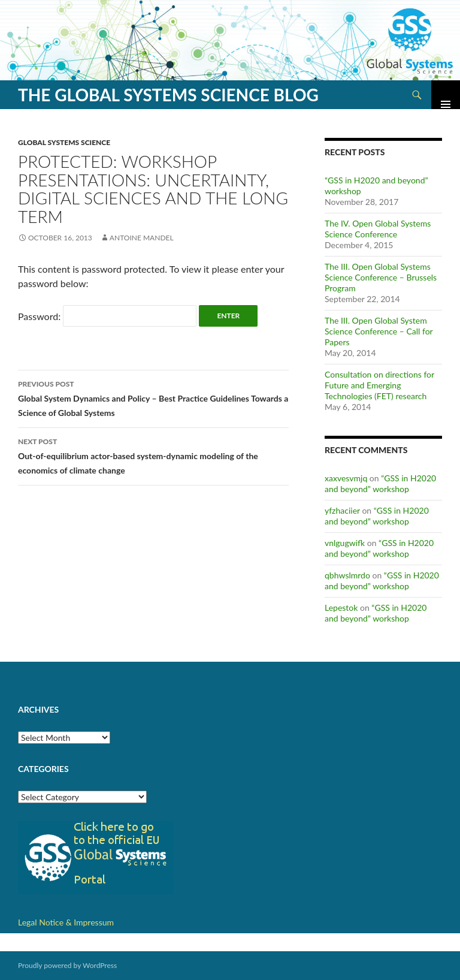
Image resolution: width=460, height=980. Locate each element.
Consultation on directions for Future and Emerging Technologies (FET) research (379, 385)
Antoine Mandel (142, 238)
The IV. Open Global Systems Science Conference (378, 229)
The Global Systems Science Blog (168, 95)
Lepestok (341, 607)
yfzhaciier (342, 510)
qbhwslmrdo (347, 575)
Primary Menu (446, 95)
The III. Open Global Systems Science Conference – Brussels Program (381, 277)
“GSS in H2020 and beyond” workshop (380, 483)
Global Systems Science (64, 142)
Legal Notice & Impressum (66, 922)
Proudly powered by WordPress (67, 965)
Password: (107, 316)
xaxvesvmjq (346, 478)
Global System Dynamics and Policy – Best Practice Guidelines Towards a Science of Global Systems (153, 397)
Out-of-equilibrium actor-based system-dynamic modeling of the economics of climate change (153, 455)
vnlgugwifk (345, 543)
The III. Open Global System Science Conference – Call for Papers (379, 331)
